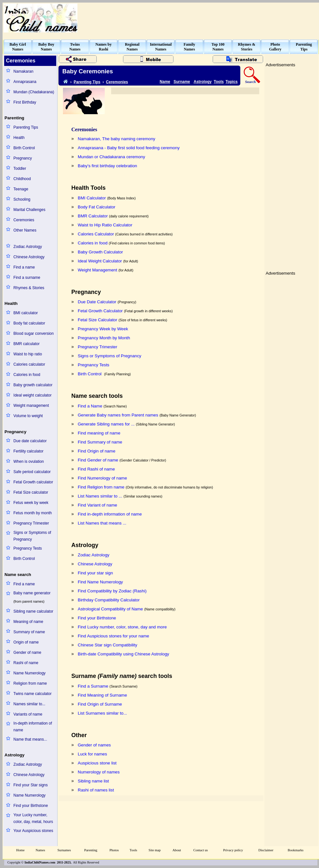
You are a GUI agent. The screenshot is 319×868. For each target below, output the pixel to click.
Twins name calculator (33, 694)
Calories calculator (29, 364)
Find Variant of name (97, 505)
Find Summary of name (100, 442)
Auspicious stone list (97, 763)
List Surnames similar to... (102, 713)
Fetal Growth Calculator (100, 311)
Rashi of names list (96, 790)
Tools (219, 82)
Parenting (91, 850)
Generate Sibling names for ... (106, 424)
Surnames (64, 850)
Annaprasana (25, 82)
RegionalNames (132, 47)
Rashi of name (26, 663)
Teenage (21, 189)
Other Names (25, 230)
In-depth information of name (33, 727)
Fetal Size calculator (31, 492)
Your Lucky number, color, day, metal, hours (33, 818)
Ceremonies (24, 220)
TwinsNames (75, 47)
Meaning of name (28, 622)
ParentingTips (304, 47)
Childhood (22, 179)
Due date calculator (30, 441)
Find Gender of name (98, 460)
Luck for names (92, 754)
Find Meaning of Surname (102, 695)
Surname (182, 82)
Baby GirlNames (18, 47)
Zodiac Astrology (28, 247)
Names (40, 850)
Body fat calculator (29, 323)
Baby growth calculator (33, 385)
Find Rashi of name (96, 469)
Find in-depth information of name (110, 514)
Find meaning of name (99, 433)
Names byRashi (103, 47)
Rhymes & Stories (29, 288)
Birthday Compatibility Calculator (109, 600)
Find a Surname (93, 686)
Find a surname (27, 278)
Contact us (201, 850)
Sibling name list (93, 781)
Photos (114, 850)
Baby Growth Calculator (100, 252)
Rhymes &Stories (247, 47)
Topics (232, 82)
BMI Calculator (92, 198)
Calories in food (27, 375)
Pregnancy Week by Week (103, 329)
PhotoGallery (275, 47)
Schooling (22, 199)
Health (19, 138)
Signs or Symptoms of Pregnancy (32, 536)
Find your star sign (95, 573)
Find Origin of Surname (100, 704)
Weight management (31, 406)
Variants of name (28, 714)
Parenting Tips (26, 127)
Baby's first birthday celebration (107, 166)
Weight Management (97, 270)
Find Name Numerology (100, 582)
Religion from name (30, 683)
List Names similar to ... (100, 496)
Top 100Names (218, 47)
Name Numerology (30, 673)
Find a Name (90, 406)
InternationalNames (161, 47)
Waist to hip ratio (28, 354)
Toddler (20, 169)
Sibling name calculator (33, 611)
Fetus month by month (33, 513)
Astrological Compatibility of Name (110, 609)
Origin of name (26, 642)
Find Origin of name (97, 451)
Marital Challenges (29, 210)
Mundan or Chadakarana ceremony (111, 157)
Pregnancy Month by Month (104, 338)
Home (20, 850)
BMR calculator (27, 344)
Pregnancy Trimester (31, 523)
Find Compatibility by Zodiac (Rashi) (112, 591)
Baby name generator (32, 593)
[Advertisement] (291, 165)
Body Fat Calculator (97, 207)
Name (165, 82)
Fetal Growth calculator (33, 482)
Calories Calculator (96, 234)
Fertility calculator (28, 451)
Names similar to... (29, 704)
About (177, 850)
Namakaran (23, 71)
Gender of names (94, 745)
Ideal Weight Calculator (100, 261)
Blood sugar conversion (34, 333)
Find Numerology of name (102, 478)
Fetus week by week (31, 503)
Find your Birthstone (31, 806)
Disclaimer (266, 850)
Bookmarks (296, 850)
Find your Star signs (31, 785)
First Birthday (25, 102)
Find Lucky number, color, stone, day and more (122, 627)
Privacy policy (233, 850)
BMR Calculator (93, 216)
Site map (155, 850)
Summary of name (29, 632)
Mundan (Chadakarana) (34, 92)
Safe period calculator (32, 472)
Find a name (24, 267)
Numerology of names (99, 772)
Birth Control (24, 148)
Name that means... (30, 739)
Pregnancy (23, 158)
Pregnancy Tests (28, 548)
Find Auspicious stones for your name (113, 636)
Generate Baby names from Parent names (118, 415)
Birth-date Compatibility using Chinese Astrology (123, 654)
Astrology (203, 82)
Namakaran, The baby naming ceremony (116, 139)
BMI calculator (26, 313)
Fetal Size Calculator (97, 320)
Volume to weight (28, 416)
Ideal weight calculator (33, 395)
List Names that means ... (102, 523)
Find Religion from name (101, 487)
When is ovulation (29, 461)
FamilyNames (190, 47)
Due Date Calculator (97, 302)
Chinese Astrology (29, 257)
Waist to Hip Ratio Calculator (105, 225)
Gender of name (27, 653)
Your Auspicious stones (33, 831)
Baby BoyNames (46, 47)
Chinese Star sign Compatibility (107, 645)
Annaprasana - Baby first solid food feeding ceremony (129, 148)
